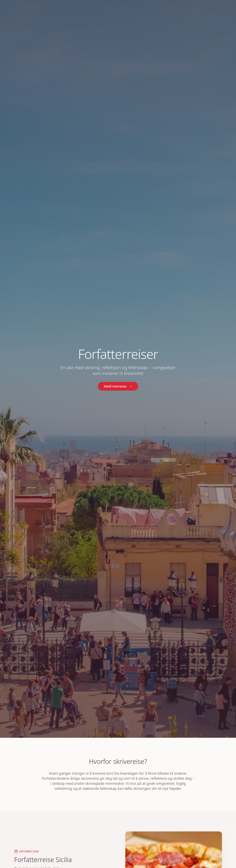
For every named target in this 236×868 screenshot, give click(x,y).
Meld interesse (118, 386)
